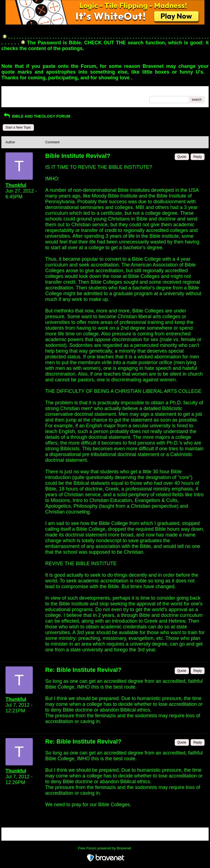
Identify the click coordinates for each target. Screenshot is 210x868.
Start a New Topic (18, 127)
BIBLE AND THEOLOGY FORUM (37, 116)
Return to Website (19, 92)
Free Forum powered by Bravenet (105, 848)
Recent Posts (15, 98)
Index (40, 92)
